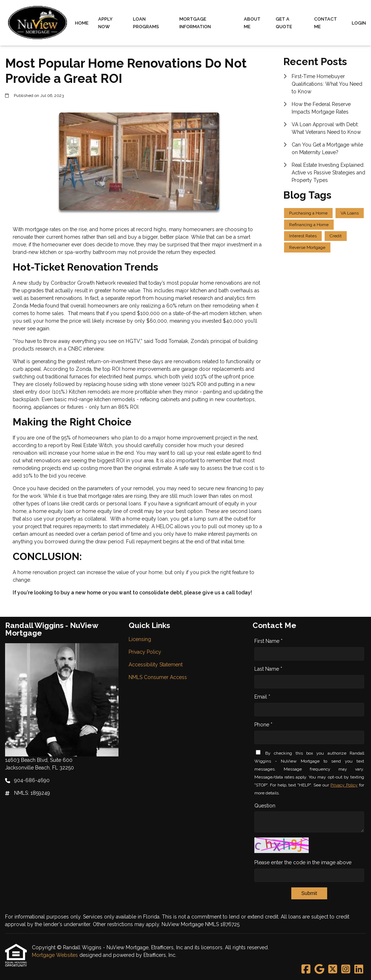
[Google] (319, 970)
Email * (262, 697)
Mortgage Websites (56, 955)
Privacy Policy (344, 785)
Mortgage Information (195, 23)
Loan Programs (146, 23)
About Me (252, 23)
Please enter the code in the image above (303, 862)
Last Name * (268, 669)
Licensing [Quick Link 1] (140, 639)
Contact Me (326, 23)
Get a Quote (284, 23)
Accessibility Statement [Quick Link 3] (156, 665)
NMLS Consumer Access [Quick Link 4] (158, 677)
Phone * (263, 725)
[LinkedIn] (359, 970)
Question (265, 806)
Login (359, 23)
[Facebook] (306, 970)
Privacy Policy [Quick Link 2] (145, 652)
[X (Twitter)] (333, 970)
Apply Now (105, 23)
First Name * (268, 641)
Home (82, 23)
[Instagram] (346, 970)
